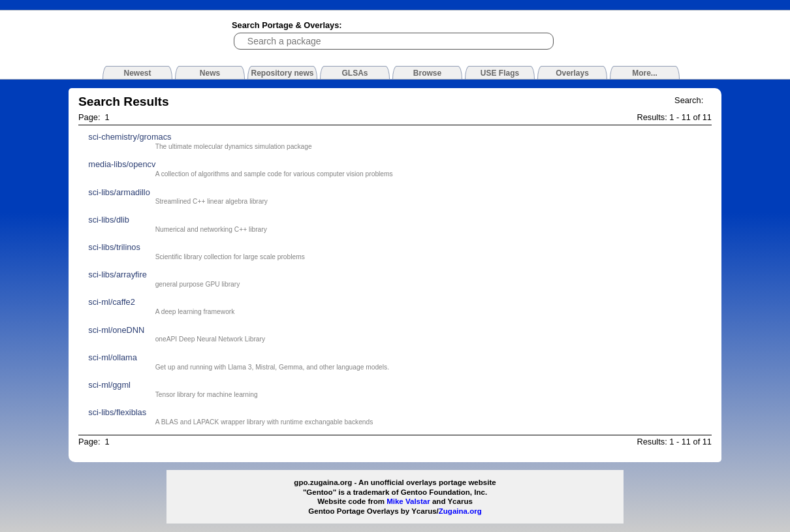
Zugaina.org (460, 511)
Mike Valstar (408, 501)
